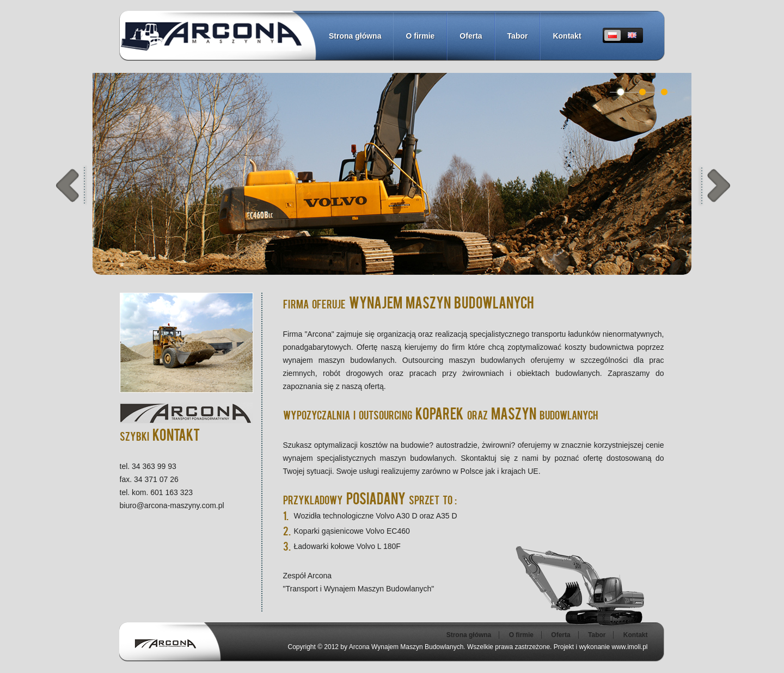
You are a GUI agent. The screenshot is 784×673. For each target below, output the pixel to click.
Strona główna (355, 36)
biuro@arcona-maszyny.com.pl (172, 505)
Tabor (518, 36)
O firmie (420, 36)
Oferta (471, 36)
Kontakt (567, 36)
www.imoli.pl (629, 647)
